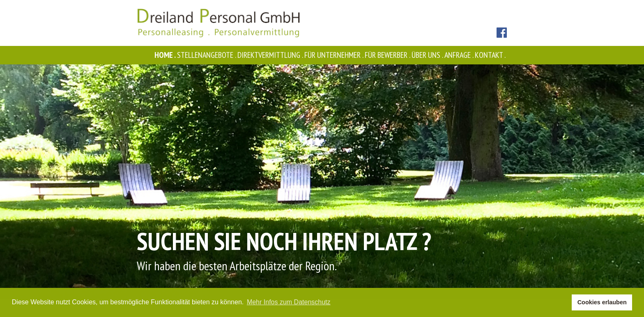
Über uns (428, 55)
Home (166, 55)
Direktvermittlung (271, 55)
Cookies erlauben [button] (602, 302)
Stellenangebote (207, 55)
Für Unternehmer (335, 55)
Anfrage (460, 55)
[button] (563, 303)
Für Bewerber (388, 55)
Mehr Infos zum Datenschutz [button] (289, 302)
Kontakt (491, 55)
